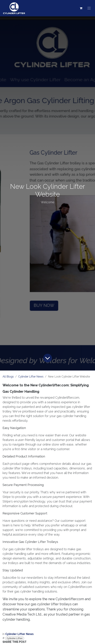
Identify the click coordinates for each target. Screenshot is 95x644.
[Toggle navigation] (89, 8)
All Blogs (8, 377)
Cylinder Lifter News (31, 377)
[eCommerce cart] (81, 8)
